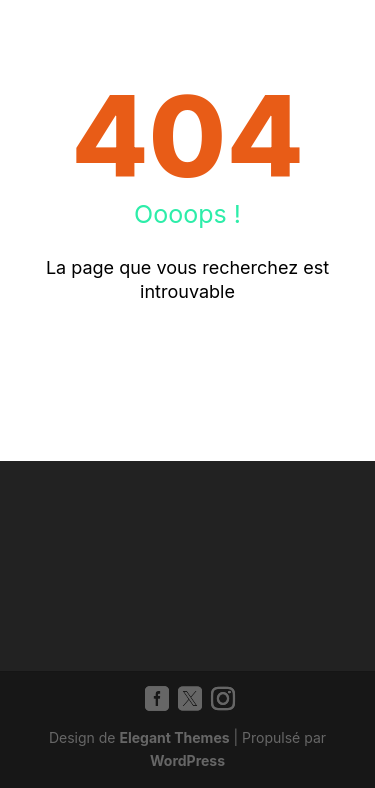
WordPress (187, 760)
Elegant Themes (174, 737)
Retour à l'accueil (187, 357)
